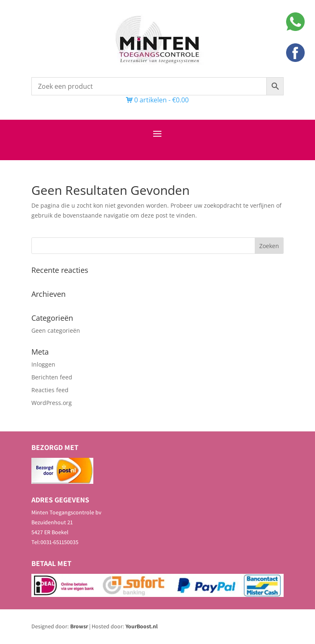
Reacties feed (50, 390)
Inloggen (43, 364)
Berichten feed (52, 377)
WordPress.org (52, 403)
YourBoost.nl (142, 626)
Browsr (79, 626)
